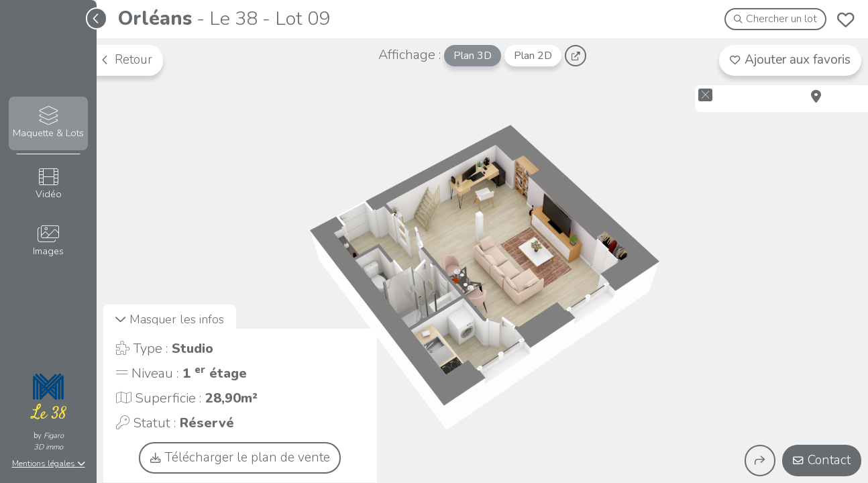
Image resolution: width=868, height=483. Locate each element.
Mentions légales (49, 464)
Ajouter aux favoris (790, 60)
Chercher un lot (776, 19)
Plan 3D (473, 56)
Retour (126, 60)
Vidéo (48, 184)
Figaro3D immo (49, 441)
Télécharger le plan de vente (240, 458)
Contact (822, 460)
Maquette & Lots (48, 123)
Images (48, 241)
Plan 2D (533, 56)
